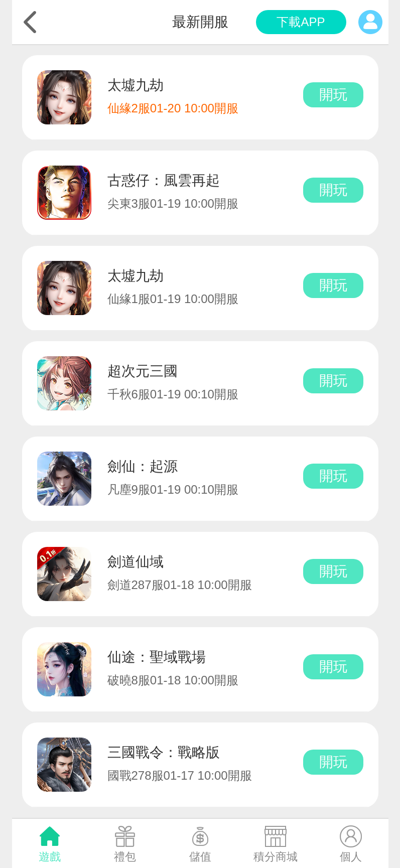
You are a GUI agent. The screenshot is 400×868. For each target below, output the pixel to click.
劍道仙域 (136, 562)
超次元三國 (143, 371)
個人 (351, 857)
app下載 (301, 22)
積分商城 (276, 857)
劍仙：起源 (143, 466)
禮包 (125, 857)
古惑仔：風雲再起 (164, 180)
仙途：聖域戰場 (157, 657)
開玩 (333, 95)
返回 (30, 22)
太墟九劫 (136, 85)
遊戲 (50, 857)
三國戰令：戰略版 (164, 752)
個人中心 (370, 22)
